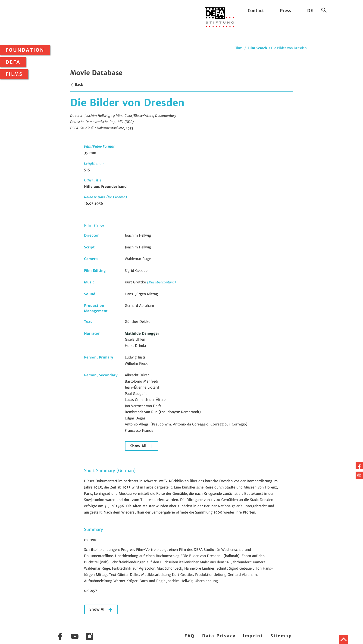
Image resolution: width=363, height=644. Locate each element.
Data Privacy (219, 636)
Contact (256, 11)
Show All (139, 446)
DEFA (13, 62)
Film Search (257, 48)
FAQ (189, 636)
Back (77, 84)
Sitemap (281, 636)
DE (310, 11)
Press (285, 11)
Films (14, 74)
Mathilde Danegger (142, 333)
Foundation (25, 50)
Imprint (253, 636)
